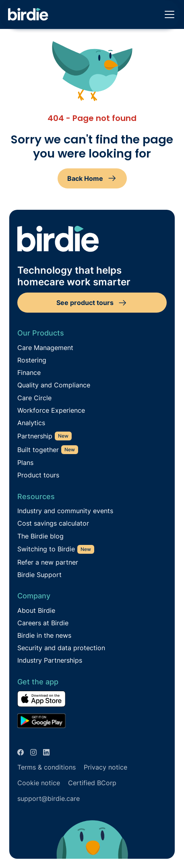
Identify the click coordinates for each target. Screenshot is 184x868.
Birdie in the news (44, 636)
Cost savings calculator (53, 523)
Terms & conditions (47, 767)
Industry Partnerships (50, 660)
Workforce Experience (51, 410)
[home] (28, 15)
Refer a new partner (48, 562)
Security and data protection (61, 648)
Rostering (32, 360)
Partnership (35, 436)
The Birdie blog (40, 536)
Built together (38, 450)
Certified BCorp (92, 783)
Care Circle (34, 398)
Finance (29, 373)
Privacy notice (105, 767)
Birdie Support (39, 575)
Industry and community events (65, 511)
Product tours (38, 475)
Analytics (31, 423)
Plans (25, 463)
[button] (168, 14)
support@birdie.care (49, 799)
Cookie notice (39, 783)
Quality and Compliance (54, 385)
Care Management (45, 348)
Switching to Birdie (46, 549)
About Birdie (36, 611)
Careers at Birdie (43, 623)
